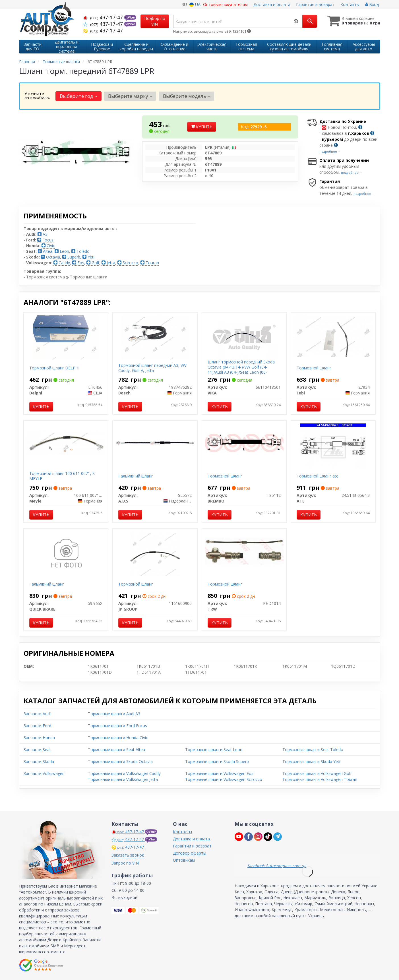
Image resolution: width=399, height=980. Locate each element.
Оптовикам (184, 860)
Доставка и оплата (272, 4)
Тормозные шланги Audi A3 (114, 714)
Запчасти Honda (39, 738)
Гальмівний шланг (47, 584)
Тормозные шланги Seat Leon (214, 750)
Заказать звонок (128, 855)
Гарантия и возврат (315, 4)
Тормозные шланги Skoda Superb (217, 761)
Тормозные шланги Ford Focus (117, 726)
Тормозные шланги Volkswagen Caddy (124, 773)
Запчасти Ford (37, 726)
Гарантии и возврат (192, 846)
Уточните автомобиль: (37, 95)
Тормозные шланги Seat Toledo (313, 750)
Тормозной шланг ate (318, 476)
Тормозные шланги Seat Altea (116, 750)
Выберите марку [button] (130, 96)
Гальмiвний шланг (136, 476)
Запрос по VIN (125, 863)
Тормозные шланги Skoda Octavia (120, 761)
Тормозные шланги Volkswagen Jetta (123, 779)
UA (195, 4)
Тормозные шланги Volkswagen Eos (219, 773)
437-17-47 (104, 17)
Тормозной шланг (314, 368)
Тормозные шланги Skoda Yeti (311, 761)
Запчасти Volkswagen (44, 773)
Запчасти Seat (37, 750)
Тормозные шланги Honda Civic (118, 738)
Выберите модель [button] (187, 96)
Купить (202, 127)
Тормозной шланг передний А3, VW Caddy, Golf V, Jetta (152, 368)
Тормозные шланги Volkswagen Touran (320, 779)
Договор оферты (190, 853)
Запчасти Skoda (39, 761)
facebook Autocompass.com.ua (277, 866)
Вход (372, 4)
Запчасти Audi (37, 714)
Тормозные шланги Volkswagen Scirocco (224, 779)
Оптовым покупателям (225, 4)
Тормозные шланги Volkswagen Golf (317, 773)
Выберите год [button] (78, 96)
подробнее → (330, 151)
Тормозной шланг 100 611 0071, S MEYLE (62, 476)
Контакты (350, 4)
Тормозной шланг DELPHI (54, 368)
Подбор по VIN (155, 21)
